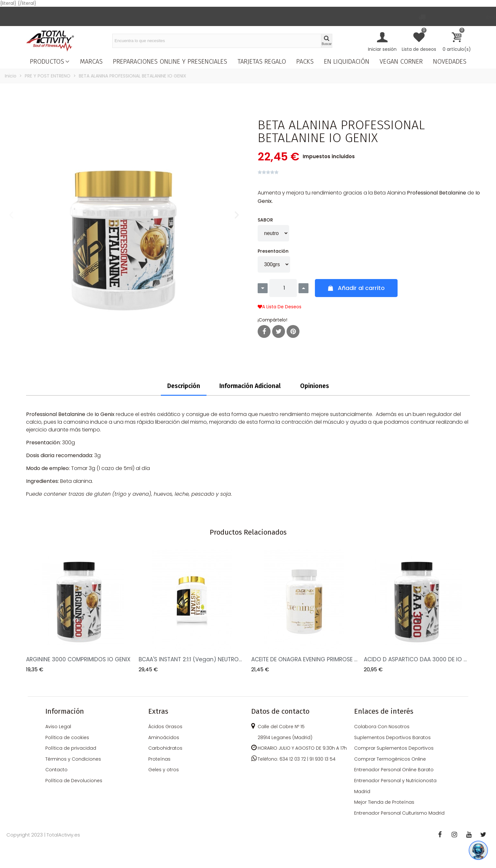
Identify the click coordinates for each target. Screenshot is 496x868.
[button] (11, 215)
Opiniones (315, 386)
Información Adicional (250, 386)
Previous (36, 611)
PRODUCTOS (47, 61)
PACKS (305, 61)
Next (460, 611)
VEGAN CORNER (401, 61)
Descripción (184, 386)
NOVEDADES (450, 61)
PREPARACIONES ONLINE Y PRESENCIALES (170, 61)
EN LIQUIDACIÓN (347, 61)
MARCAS (91, 61)
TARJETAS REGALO (262, 61)
